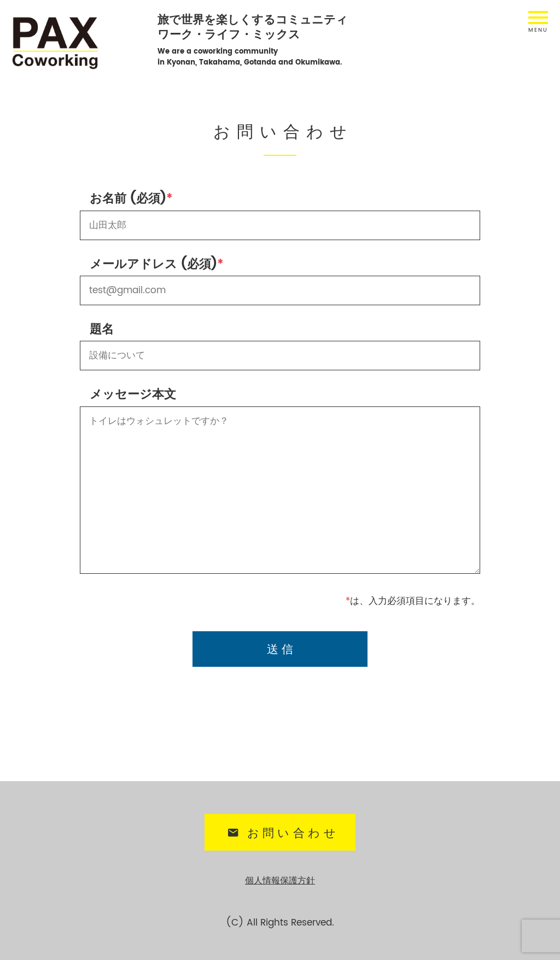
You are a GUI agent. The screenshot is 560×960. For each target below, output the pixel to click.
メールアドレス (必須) (153, 264)
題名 (102, 330)
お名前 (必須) (128, 199)
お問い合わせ (281, 831)
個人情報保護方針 (280, 877)
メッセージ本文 (133, 395)
